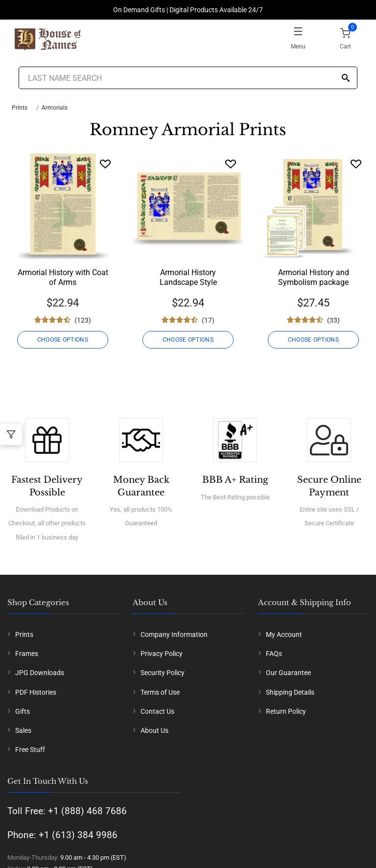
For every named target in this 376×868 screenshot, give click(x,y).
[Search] (346, 79)
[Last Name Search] (188, 78)
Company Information (174, 634)
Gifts (23, 711)
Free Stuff (30, 750)
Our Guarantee (288, 673)
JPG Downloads (40, 673)
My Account (284, 634)
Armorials (55, 108)
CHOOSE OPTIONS (63, 340)
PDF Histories (36, 692)
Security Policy (163, 673)
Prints (20, 108)
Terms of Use (160, 692)
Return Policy (286, 711)
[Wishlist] (105, 164)
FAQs (274, 654)
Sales (23, 730)
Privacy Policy (162, 654)
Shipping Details (290, 692)
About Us (154, 730)
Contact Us (157, 711)
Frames (27, 654)
